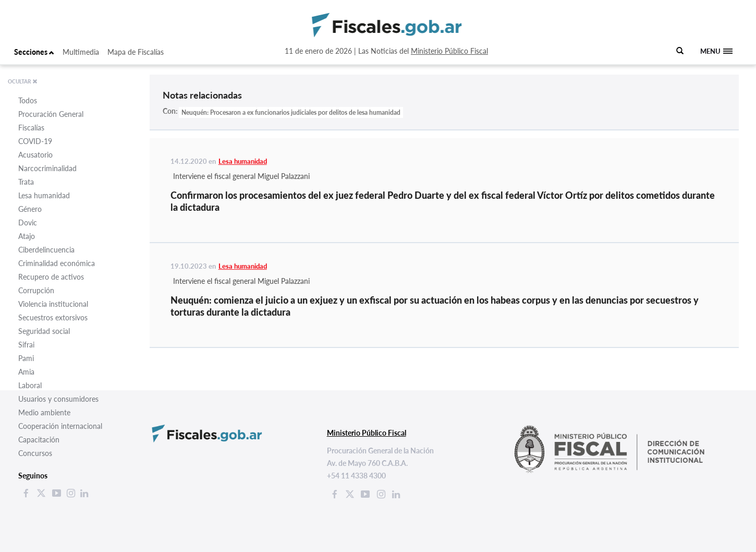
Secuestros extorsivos (53, 317)
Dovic (28, 223)
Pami (26, 358)
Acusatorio (35, 155)
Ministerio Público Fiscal (449, 51)
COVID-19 (35, 141)
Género (30, 209)
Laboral (30, 385)
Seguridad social (44, 331)
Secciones (34, 52)
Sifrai (26, 345)
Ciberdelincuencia (46, 250)
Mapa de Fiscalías (136, 52)
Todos (28, 100)
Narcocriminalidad (47, 168)
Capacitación (39, 440)
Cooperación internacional (60, 426)
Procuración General (51, 114)
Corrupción (36, 290)
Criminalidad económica (57, 263)
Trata (26, 182)
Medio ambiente (44, 412)
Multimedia (81, 52)
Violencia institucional (53, 304)
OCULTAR (23, 81)
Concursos (35, 453)
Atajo (27, 236)
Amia (26, 372)
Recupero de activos (51, 277)
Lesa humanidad (44, 195)
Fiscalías (31, 128)
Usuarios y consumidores (58, 399)
